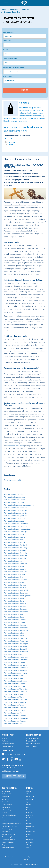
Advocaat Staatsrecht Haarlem (15, 588)
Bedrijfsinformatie (8, 744)
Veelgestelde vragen (33, 738)
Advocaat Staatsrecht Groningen (15, 585)
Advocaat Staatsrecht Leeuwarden (16, 630)
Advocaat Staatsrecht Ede (13, 561)
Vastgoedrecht (6, 845)
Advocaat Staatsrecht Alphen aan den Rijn (19, 505)
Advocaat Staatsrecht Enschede (15, 569)
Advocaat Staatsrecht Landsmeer (16, 628)
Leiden (29, 834)
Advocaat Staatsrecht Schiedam (15, 673)
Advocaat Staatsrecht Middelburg (16, 641)
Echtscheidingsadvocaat (10, 810)
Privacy (23, 857)
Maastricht (30, 837)
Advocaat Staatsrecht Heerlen (15, 598)
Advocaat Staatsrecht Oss (13, 654)
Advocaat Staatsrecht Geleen (14, 574)
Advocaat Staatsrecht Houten (14, 617)
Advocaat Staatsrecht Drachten (15, 558)
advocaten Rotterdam (15, 446)
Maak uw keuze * (11, 139)
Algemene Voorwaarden (36, 857)
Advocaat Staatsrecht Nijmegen (15, 646)
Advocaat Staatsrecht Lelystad (15, 636)
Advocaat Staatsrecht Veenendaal (16, 689)
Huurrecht (5, 818)
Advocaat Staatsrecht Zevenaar (15, 716)
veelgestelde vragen (32, 864)
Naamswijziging (7, 829)
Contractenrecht (7, 805)
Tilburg (28, 845)
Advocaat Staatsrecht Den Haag (15, 548)
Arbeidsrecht (6, 791)
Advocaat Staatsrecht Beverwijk (15, 532)
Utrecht (29, 848)
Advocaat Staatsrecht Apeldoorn (15, 516)
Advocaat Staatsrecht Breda (14, 534)
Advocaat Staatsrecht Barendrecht (16, 524)
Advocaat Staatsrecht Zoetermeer (16, 718)
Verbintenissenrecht (8, 848)
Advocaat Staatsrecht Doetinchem (16, 553)
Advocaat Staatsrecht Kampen (15, 620)
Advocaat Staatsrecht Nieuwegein (16, 644)
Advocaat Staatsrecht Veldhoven (16, 692)
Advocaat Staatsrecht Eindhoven (16, 564)
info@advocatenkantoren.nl (13, 754)
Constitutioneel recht (12, 480)
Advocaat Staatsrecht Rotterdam (16, 670)
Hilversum (30, 829)
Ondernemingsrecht (8, 834)
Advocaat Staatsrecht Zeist (14, 713)
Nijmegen (30, 840)
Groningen (30, 821)
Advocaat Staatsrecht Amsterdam (16, 513)
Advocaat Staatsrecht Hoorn (14, 614)
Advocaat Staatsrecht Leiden (14, 633)
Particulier (11, 142)
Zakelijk (10, 145)
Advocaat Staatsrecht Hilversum (15, 606)
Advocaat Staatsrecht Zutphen (15, 721)
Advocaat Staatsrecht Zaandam (15, 710)
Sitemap (25, 860)
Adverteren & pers (32, 746)
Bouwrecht (5, 797)
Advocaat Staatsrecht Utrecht (14, 686)
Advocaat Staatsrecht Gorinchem (16, 580)
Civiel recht (5, 802)
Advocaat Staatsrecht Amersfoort (16, 508)
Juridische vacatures (8, 746)
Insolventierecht (7, 821)
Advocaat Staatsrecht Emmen (15, 566)
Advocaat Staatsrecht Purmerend (16, 657)
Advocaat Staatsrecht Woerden (15, 708)
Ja (16, 72)
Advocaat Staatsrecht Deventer (15, 550)
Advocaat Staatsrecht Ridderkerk (16, 660)
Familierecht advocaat (9, 815)
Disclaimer (15, 857)
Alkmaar (29, 791)
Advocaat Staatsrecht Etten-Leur (15, 572)
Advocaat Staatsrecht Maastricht (16, 638)
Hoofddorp (30, 826)
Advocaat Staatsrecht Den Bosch (16, 545)
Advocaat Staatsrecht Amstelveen (16, 510)
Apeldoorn (30, 802)
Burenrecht (5, 799)
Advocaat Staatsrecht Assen (14, 521)
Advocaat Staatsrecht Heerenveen (16, 593)
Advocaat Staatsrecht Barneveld (15, 526)
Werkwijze (5, 741)
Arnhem (29, 805)
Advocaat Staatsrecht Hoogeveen (16, 612)
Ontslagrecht (6, 832)
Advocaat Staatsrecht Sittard (14, 676)
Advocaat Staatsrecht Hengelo (15, 604)
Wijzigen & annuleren (33, 744)
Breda (28, 807)
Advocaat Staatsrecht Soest (14, 678)
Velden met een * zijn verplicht (18, 136)
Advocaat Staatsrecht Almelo (14, 500)
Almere (29, 794)
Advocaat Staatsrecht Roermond (15, 665)
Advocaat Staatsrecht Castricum (15, 537)
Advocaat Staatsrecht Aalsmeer (15, 494)
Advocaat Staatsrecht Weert (14, 705)
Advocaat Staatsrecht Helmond (15, 601)
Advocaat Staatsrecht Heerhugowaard (18, 596)
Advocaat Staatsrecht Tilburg (14, 684)
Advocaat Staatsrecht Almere (14, 502)
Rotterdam (30, 842)
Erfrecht (4, 813)
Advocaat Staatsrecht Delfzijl (14, 542)
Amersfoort (30, 797)
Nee (8, 72)
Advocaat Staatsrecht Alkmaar (15, 497)
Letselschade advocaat (9, 826)
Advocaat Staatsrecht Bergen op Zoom (18, 529)
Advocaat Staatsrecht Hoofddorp (16, 609)
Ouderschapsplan (7, 837)
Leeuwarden (30, 832)
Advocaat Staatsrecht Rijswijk (14, 662)
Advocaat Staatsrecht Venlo (14, 694)
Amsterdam (30, 799)
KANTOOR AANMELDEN (14, 776)
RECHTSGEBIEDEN (9, 788)
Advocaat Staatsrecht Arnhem (15, 518)
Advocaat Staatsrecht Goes (14, 577)
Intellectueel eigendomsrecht (11, 824)
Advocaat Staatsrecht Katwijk (14, 622)
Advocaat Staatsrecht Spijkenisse (16, 681)
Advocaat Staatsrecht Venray (14, 697)
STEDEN (30, 788)
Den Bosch (30, 810)
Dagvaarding (6, 807)
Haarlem (29, 824)
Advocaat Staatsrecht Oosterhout (16, 652)
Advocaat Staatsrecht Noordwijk (15, 649)
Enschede (30, 818)
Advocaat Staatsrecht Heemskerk (16, 590)
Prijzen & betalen (32, 741)
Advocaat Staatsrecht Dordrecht (15, 556)
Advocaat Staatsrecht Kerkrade (15, 625)
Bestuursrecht (6, 794)
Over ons (5, 738)
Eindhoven (30, 815)
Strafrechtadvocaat (8, 842)
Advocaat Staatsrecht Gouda (14, 582)
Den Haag (30, 813)
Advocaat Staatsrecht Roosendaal (16, 668)
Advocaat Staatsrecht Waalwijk (15, 702)
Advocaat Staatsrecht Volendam (15, 700)
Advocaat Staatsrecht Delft (14, 540)
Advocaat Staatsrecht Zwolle (14, 724)
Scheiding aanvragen (8, 840)
